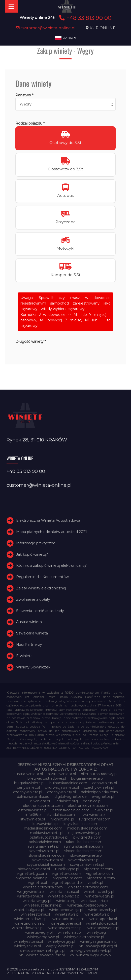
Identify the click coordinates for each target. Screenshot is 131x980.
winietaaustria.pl (95, 901)
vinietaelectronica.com (43, 887)
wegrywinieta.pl (31, 892)
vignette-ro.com (68, 878)
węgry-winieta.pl (60, 946)
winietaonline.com (68, 919)
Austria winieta (29, 622)
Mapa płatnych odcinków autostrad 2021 (52, 532)
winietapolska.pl (103, 919)
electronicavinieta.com (43, 806)
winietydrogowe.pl (43, 937)
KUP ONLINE (103, 28)
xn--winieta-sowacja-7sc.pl (42, 955)
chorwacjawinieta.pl (62, 787)
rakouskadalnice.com (84, 842)
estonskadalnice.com (71, 810)
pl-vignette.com (87, 837)
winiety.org (96, 932)
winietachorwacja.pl (66, 910)
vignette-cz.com (67, 874)
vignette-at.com (99, 869)
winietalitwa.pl (67, 914)
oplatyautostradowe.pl (49, 837)
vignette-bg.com (32, 874)
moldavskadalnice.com (87, 828)
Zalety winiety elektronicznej (41, 588)
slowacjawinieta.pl (47, 860)
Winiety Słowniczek (33, 667)
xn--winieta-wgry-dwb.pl (91, 955)
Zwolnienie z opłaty (33, 599)
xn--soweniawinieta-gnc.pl (43, 951)
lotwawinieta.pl (45, 824)
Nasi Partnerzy (29, 645)
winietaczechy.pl (103, 910)
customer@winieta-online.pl (46, 28)
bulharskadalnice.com (68, 783)
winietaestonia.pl (35, 914)
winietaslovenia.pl (66, 923)
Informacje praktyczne (36, 543)
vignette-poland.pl (32, 878)
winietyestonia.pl (28, 941)
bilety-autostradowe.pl (47, 778)
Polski (66, 38)
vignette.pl (37, 883)
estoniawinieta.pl (33, 810)
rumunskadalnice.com (84, 846)
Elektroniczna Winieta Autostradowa (48, 520)
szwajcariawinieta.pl (87, 864)
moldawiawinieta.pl (47, 833)
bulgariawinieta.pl (29, 783)
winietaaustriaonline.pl (43, 905)
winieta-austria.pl (64, 892)
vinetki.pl (95, 883)
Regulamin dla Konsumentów (42, 577)
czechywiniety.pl (61, 792)
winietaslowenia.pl (28, 928)
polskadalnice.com (45, 842)
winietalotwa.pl (97, 914)
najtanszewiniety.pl (85, 833)
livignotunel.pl (62, 819)
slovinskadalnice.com (47, 855)
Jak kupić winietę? (32, 554)
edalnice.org (67, 801)
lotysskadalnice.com (81, 824)
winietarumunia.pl (30, 923)
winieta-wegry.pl (100, 896)
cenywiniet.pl (28, 787)
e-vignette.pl (103, 797)
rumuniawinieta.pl (44, 846)
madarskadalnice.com (43, 828)
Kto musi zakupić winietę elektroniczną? (51, 566)
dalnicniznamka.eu (33, 797)
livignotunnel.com (95, 819)
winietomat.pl (70, 932)
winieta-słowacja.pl (64, 896)
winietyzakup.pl (27, 946)
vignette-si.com (101, 878)
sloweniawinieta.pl (84, 860)
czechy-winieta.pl (99, 787)
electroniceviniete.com (88, 806)
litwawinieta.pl (33, 819)
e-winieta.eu (41, 801)
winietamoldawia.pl (31, 919)
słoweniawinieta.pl (34, 869)
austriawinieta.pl (62, 774)
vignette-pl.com (100, 874)
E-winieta (24, 656)
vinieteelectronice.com (88, 887)
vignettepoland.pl (67, 883)
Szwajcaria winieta (32, 633)
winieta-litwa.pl (30, 896)
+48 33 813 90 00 (85, 18)
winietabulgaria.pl (29, 910)
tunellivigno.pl (67, 869)
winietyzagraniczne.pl (99, 941)
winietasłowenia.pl (103, 928)
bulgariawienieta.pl (87, 778)
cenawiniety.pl (105, 783)
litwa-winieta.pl (93, 815)
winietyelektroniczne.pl (84, 937)
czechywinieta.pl (28, 792)
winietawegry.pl (39, 932)
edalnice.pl (92, 801)
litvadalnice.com (61, 815)
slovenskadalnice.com (83, 851)
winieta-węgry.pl (37, 901)
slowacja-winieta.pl (86, 855)
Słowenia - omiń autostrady (40, 611)
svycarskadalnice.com (46, 864)
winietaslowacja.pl (101, 923)
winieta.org (66, 901)
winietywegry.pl (61, 941)
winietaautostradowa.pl (87, 905)
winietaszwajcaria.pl (65, 928)
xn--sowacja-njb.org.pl (98, 946)
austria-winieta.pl (28, 774)
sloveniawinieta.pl (44, 851)
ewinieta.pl (104, 810)
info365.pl (34, 815)
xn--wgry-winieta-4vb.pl (91, 951)
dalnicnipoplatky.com (99, 792)
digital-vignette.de (71, 797)
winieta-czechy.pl (99, 892)
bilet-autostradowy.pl (99, 774)
